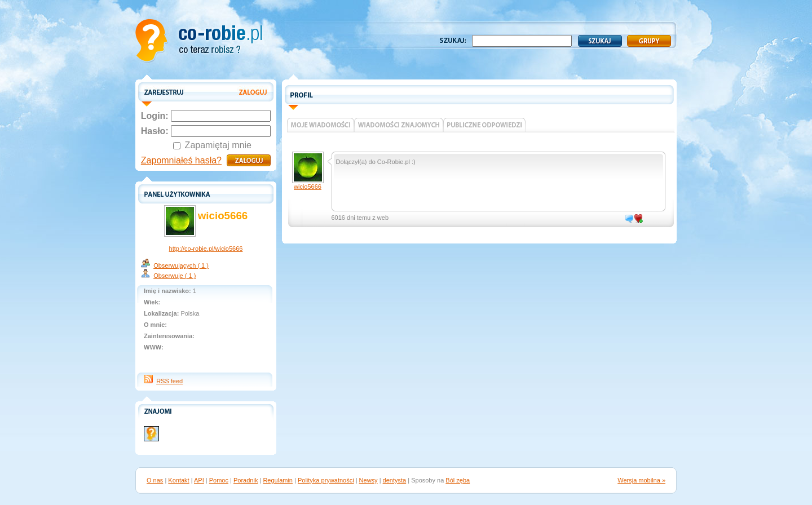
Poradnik (246, 480)
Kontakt (178, 480)
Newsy (369, 480)
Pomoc (219, 480)
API (199, 480)
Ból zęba (458, 480)
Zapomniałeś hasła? (181, 160)
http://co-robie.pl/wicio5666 (206, 249)
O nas (155, 480)
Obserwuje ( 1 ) (175, 276)
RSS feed (169, 381)
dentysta (395, 480)
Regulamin (278, 480)
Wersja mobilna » (641, 480)
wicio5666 (308, 187)
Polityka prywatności (326, 480)
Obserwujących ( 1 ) (181, 265)
